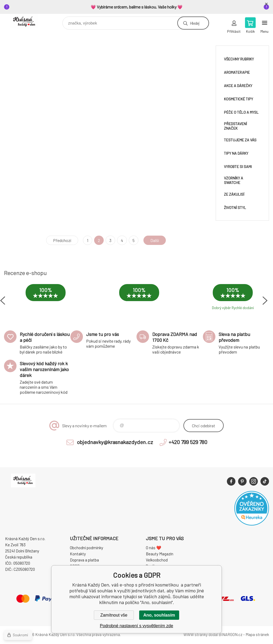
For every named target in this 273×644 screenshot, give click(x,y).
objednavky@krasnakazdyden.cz (115, 442)
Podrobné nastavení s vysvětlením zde (137, 626)
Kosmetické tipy (238, 99)
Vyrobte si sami (238, 167)
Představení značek (235, 126)
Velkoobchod (157, 560)
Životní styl (235, 208)
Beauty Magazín (160, 554)
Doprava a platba (84, 560)
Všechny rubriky (239, 59)
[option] (45, 298)
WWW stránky (196, 634)
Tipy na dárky (236, 153)
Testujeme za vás (240, 140)
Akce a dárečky (238, 86)
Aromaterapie (237, 72)
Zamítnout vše (114, 615)
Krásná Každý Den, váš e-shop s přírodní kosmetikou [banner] (28, 22)
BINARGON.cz (230, 634)
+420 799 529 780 (188, 442)
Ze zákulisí (234, 194)
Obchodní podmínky (87, 548)
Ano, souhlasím (159, 615)
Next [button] (265, 301)
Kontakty (78, 554)
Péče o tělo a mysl (241, 112)
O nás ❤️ (154, 548)
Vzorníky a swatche (234, 180)
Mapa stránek (257, 634)
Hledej (195, 23)
